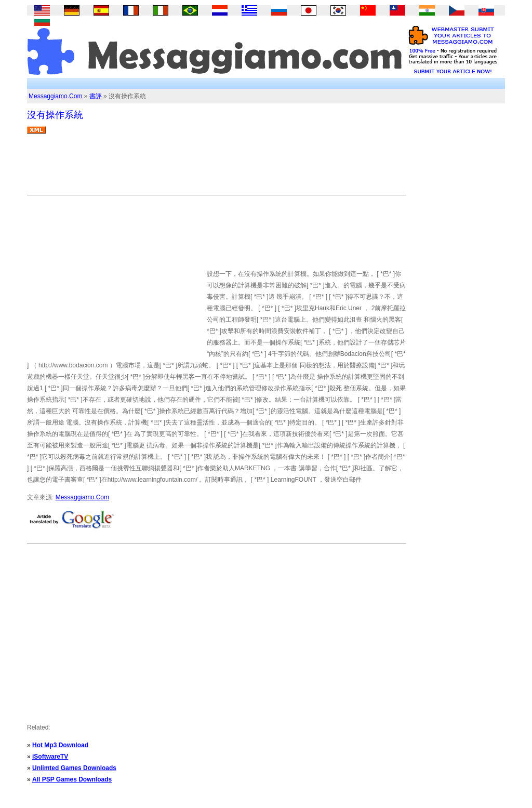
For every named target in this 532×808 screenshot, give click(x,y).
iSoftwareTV (50, 757)
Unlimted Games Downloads (74, 768)
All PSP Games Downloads (72, 779)
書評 (96, 96)
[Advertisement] (216, 168)
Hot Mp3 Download (60, 745)
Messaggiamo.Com (55, 96)
